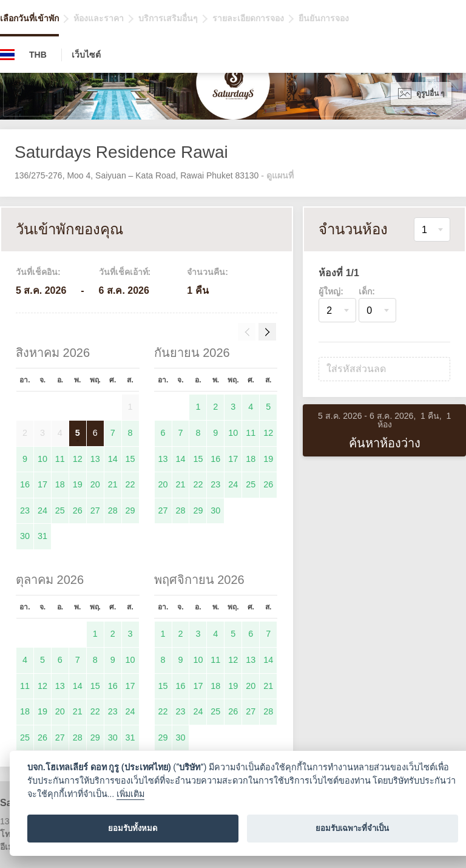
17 (42, 484)
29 (130, 510)
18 (60, 484)
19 (78, 484)
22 (130, 484)
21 (113, 484)
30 (25, 536)
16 (25, 484)
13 (95, 459)
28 (113, 510)
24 (42, 510)
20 (95, 484)
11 (60, 459)
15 (130, 459)
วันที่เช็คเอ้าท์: (125, 272)
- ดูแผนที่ (277, 175)
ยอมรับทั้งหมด (133, 828)
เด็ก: (367, 291)
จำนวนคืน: (208, 272)
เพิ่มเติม (130, 794)
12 (78, 459)
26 (78, 510)
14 (113, 459)
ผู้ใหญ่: (331, 291)
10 (42, 459)
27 (95, 510)
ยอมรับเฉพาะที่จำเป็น (352, 828)
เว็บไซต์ (86, 55)
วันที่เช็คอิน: (38, 272)
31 (42, 536)
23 (25, 510)
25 (60, 510)
